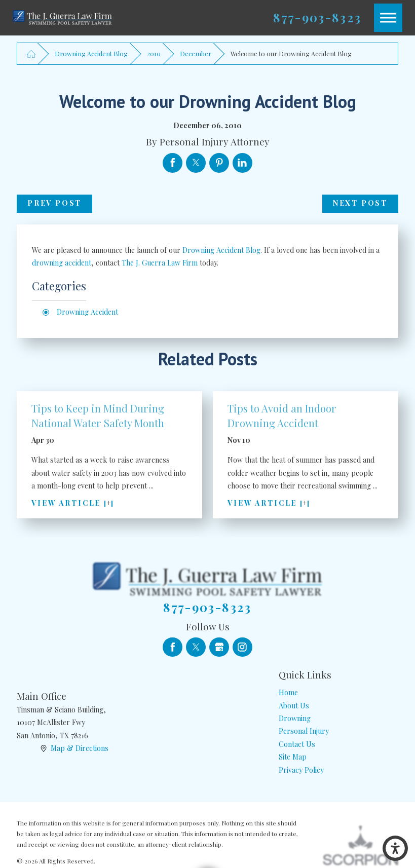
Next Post (360, 203)
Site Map (293, 757)
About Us (294, 706)
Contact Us (297, 744)
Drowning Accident (87, 312)
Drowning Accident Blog (91, 53)
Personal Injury (304, 731)
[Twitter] (196, 647)
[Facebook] (173, 647)
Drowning (295, 718)
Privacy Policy (301, 770)
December (196, 53)
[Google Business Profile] (219, 647)
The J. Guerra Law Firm (160, 263)
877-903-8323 (317, 17)
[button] (395, 848)
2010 (154, 53)
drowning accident (62, 263)
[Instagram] (242, 647)
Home (288, 692)
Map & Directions (80, 748)
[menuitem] (338, 692)
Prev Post (54, 203)
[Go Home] (31, 53)
